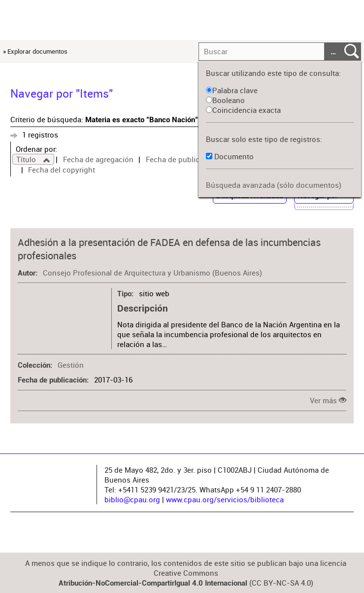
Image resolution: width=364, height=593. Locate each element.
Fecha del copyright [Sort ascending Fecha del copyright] (62, 170)
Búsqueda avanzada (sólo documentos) (274, 185)
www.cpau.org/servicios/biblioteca (225, 499)
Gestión (71, 365)
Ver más (323, 400)
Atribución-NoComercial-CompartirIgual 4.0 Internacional (153, 583)
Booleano (225, 100)
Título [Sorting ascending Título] (27, 159)
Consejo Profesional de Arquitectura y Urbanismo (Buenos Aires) (152, 273)
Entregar (352, 52)
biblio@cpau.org (132, 499)
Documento (234, 156)
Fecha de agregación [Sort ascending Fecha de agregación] (98, 159)
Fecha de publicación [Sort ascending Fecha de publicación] (182, 159)
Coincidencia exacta (243, 110)
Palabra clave (232, 90)
